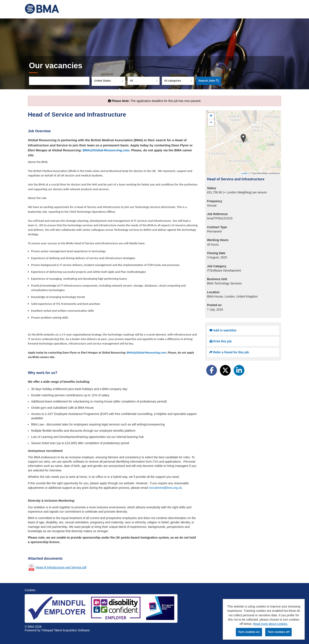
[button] (243, 138)
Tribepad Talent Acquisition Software (66, 630)
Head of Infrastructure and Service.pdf (61, 567)
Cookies (30, 590)
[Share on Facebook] (212, 370)
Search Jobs (209, 81)
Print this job (220, 341)
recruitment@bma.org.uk (165, 488)
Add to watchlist (223, 330)
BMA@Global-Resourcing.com (106, 150)
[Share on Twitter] (225, 370)
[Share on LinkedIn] (239, 370)
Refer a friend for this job (229, 352)
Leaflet (244, 173)
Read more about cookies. (270, 624)
